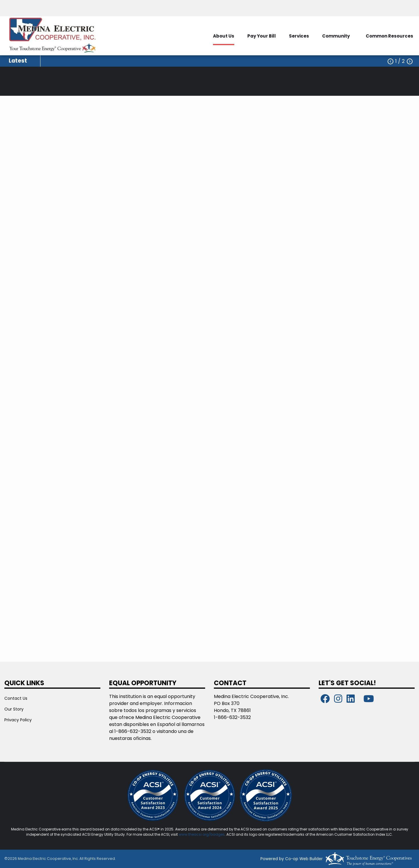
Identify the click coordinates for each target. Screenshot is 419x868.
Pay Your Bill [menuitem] (262, 36)
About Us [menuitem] (224, 36)
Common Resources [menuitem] (389, 36)
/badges (217, 834)
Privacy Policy (18, 720)
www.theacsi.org (194, 834)
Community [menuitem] (336, 36)
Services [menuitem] (299, 36)
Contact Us (16, 698)
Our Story (14, 709)
